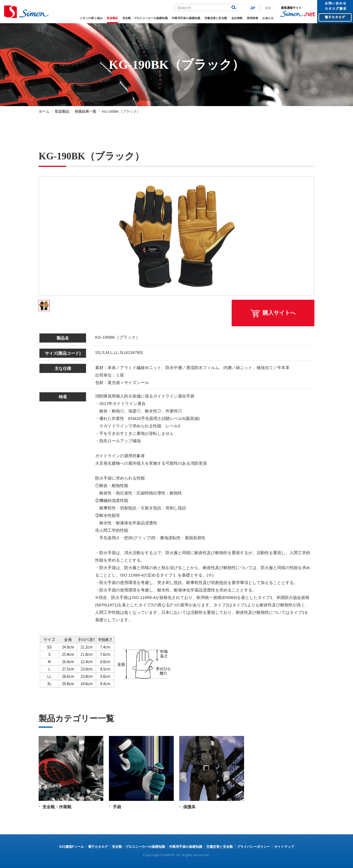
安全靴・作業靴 (57, 807)
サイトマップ (284, 847)
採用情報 (252, 18)
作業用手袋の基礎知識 (186, 18)
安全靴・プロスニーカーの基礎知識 (145, 18)
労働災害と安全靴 (216, 18)
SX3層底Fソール (71, 847)
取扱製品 (112, 18)
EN (268, 8)
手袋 (117, 807)
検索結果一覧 (85, 111)
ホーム (44, 111)
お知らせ (268, 18)
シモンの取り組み (91, 18)
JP (253, 8)
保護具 (189, 807)
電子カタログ (98, 847)
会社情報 (237, 18)
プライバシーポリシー (253, 847)
